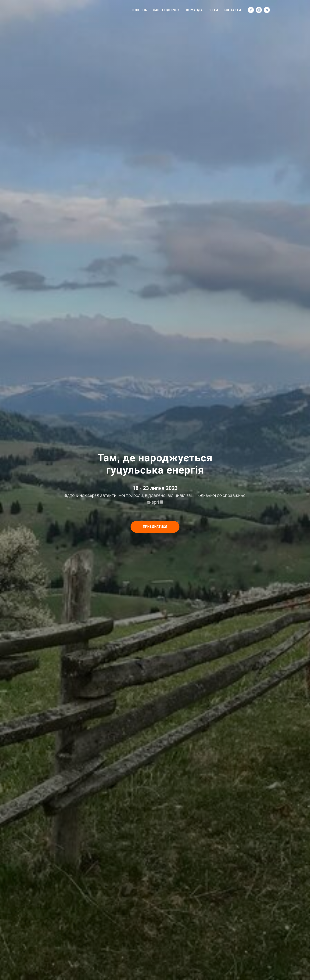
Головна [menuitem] (139, 10)
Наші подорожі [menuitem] (167, 10)
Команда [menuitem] (194, 10)
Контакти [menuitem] (232, 10)
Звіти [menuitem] (213, 10)
